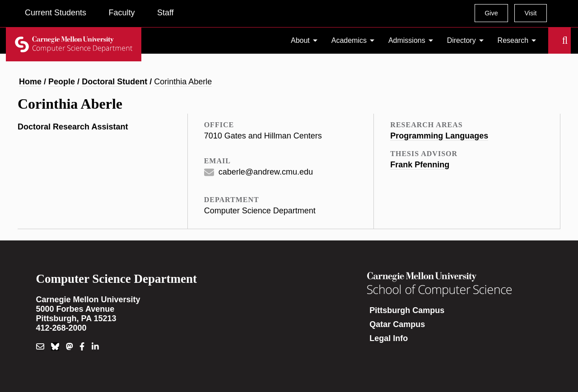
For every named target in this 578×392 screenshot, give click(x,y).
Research (513, 40)
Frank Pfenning (420, 165)
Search (554, 41)
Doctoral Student (114, 82)
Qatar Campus (397, 324)
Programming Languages (439, 136)
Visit (530, 13)
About (300, 40)
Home (30, 82)
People (62, 82)
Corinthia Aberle (183, 82)
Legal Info (389, 338)
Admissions (407, 40)
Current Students (56, 13)
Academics (349, 40)
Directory (461, 40)
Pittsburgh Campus (407, 310)
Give (491, 13)
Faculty (121, 13)
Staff (165, 13)
